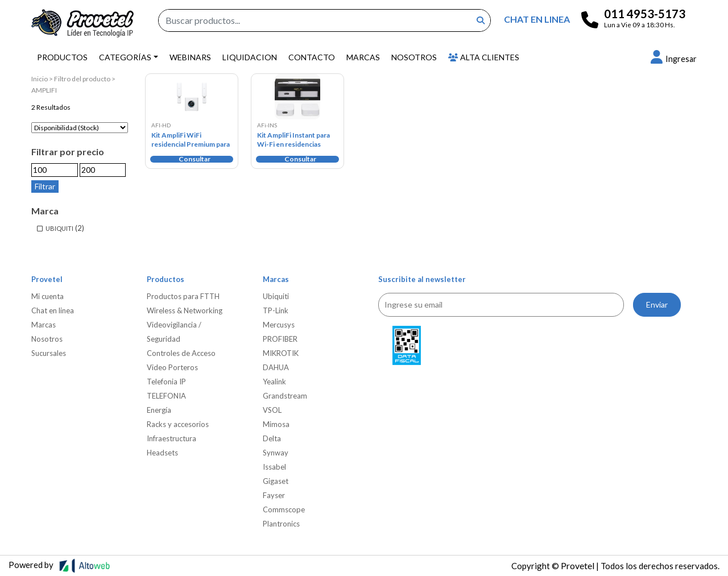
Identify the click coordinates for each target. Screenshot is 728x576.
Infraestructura (171, 438)
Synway (276, 453)
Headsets (162, 453)
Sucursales (49, 353)
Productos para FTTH (183, 296)
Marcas (363, 57)
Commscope (284, 509)
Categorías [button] (125, 57)
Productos (62, 57)
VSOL (272, 410)
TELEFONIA (166, 396)
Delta (272, 438)
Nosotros (414, 57)
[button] (674, 59)
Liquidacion (250, 57)
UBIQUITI (59, 228)
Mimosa (276, 424)
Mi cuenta (47, 296)
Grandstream (285, 396)
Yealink (274, 382)
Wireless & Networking (185, 310)
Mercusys (279, 325)
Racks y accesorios (178, 424)
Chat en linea (53, 310)
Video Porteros (172, 367)
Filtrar (45, 186)
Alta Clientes (484, 57)
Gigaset (276, 481)
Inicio (40, 79)
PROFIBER (280, 339)
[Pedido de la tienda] (80, 128)
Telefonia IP (166, 382)
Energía (159, 410)
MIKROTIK (281, 353)
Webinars (190, 57)
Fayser (274, 495)
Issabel (274, 467)
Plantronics (281, 524)
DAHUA (276, 367)
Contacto (312, 57)
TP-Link (276, 310)
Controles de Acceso (181, 353)
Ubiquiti (276, 296)
